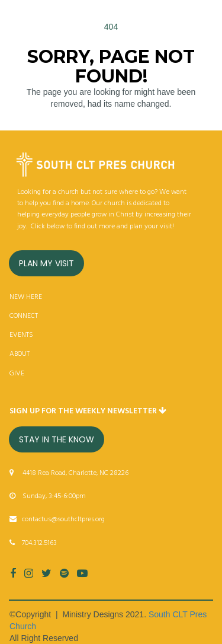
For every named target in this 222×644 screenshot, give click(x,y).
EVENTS (21, 335)
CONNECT (24, 316)
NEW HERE (26, 297)
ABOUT (20, 354)
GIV (15, 374)
